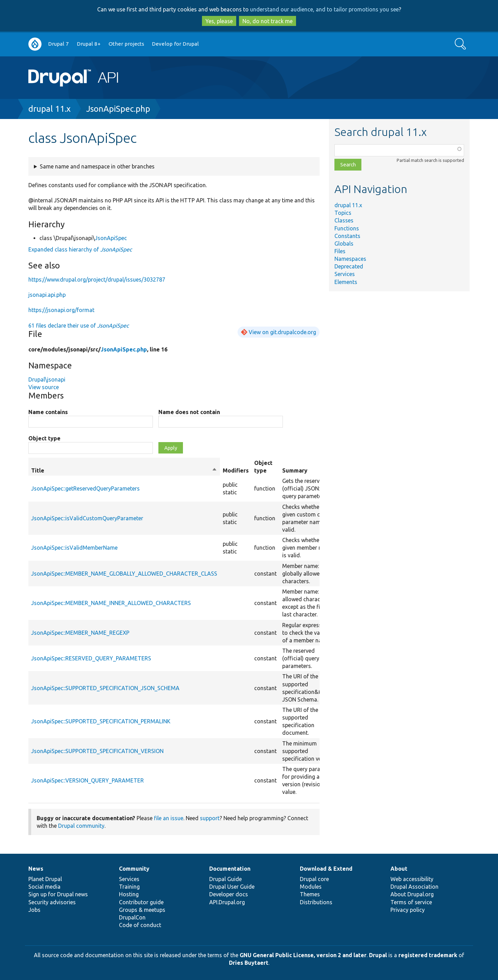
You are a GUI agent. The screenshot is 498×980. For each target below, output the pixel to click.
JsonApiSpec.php (118, 109)
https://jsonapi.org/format (61, 310)
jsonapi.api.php (47, 295)
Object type (44, 438)
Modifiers (236, 470)
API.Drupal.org (227, 902)
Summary (295, 470)
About (399, 869)
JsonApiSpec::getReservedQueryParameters (85, 488)
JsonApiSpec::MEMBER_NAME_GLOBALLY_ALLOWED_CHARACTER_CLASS (124, 574)
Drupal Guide (225, 879)
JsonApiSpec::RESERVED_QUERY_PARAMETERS (91, 658)
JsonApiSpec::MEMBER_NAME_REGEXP (80, 633)
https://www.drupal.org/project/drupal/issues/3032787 (97, 280)
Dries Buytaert (249, 963)
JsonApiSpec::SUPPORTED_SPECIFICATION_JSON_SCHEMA (105, 688)
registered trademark (428, 955)
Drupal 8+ (89, 44)
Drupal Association (414, 887)
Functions (347, 228)
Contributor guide (141, 902)
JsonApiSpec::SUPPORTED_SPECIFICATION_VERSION (97, 751)
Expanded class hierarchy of (80, 249)
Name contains (48, 412)
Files (340, 251)
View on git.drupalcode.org (282, 332)
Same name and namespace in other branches (97, 166)
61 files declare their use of (79, 326)
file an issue (169, 818)
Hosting (129, 894)
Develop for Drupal (175, 44)
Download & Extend (326, 869)
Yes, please (219, 21)
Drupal (378, 955)
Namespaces (350, 259)
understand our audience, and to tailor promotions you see (324, 9)
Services (345, 274)
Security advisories (52, 902)
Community (134, 869)
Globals (344, 244)
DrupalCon (132, 917)
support (210, 818)
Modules (311, 887)
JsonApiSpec (111, 238)
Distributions (316, 902)
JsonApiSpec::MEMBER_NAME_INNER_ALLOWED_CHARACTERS (111, 603)
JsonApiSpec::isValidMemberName (74, 548)
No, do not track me (268, 21)
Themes (310, 894)
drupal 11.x (49, 109)
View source (44, 387)
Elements (346, 282)
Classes (344, 220)
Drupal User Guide (232, 887)
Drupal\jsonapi (47, 379)
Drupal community (81, 826)
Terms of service (411, 902)
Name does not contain (189, 412)
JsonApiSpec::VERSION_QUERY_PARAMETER (87, 780)
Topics (343, 213)
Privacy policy (408, 910)
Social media (44, 887)
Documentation (230, 869)
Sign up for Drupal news (58, 894)
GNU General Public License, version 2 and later (303, 955)
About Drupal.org (412, 894)
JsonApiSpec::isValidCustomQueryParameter (87, 518)
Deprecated (349, 266)
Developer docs (229, 894)
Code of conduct (140, 925)
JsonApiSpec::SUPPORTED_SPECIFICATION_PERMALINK (101, 721)
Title (124, 470)
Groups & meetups (142, 910)
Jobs (34, 910)
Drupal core (314, 879)
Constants (347, 236)
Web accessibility (412, 879)
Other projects (126, 44)
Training (129, 887)
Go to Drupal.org (35, 44)
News (36, 869)
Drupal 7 (58, 44)
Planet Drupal (45, 879)
